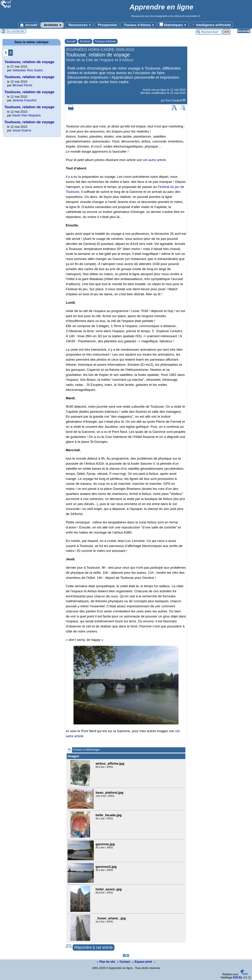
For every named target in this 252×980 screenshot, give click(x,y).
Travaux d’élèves (138, 25)
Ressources (79, 25)
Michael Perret (22, 85)
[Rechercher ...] (209, 32)
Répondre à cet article (94, 947)
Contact (124, 962)
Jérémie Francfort (24, 100)
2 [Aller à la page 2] (11, 52)
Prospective (107, 25)
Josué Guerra (22, 130)
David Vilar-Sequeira (27, 115)
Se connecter (15, 31)
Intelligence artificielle (211, 25)
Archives (52, 25)
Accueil (29, 25)
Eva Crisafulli (174, 100)
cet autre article (154, 160)
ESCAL (238, 977)
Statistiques (173, 25)
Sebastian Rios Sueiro (28, 70)
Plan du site (106, 962)
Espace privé (143, 962)
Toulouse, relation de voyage (29, 62)
